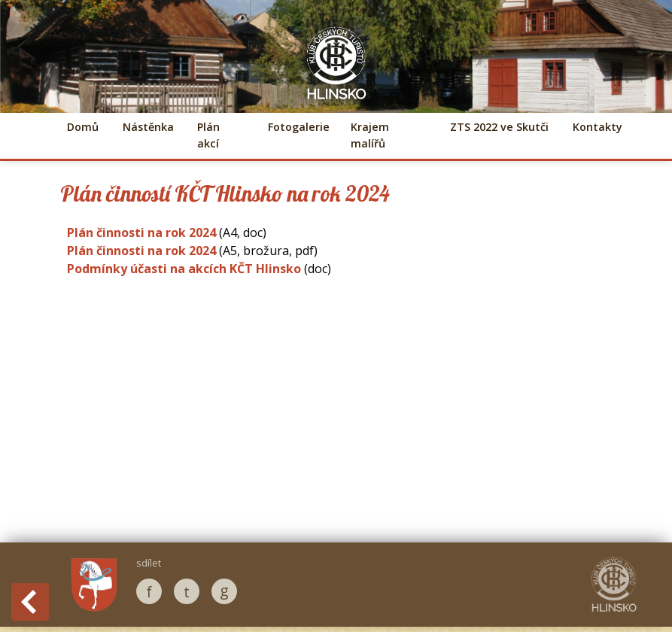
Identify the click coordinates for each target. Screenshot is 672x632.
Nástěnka (147, 127)
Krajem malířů (370, 135)
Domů (83, 127)
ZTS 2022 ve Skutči (499, 127)
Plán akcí (208, 135)
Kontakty (598, 127)
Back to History (30, 602)
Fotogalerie (297, 127)
